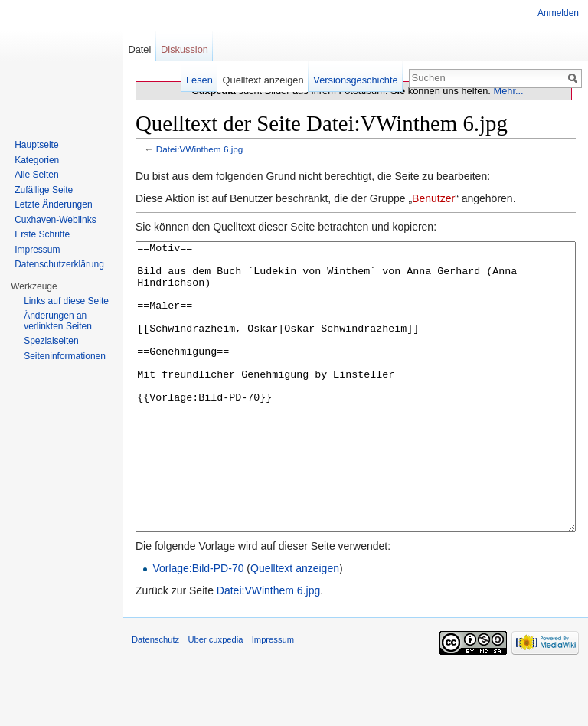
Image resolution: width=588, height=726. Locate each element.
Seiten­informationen (65, 356)
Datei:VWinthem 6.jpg (200, 149)
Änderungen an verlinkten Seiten (58, 321)
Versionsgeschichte (355, 80)
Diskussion (185, 49)
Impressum (37, 250)
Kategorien (37, 160)
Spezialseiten (51, 341)
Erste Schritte (42, 234)
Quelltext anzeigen (295, 626)
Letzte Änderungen (53, 204)
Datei (139, 49)
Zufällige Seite (44, 190)
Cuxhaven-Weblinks (56, 220)
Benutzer (433, 198)
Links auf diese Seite (66, 301)
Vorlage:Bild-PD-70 (198, 626)
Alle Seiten (36, 175)
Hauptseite (36, 145)
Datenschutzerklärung (59, 264)
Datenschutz (155, 697)
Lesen (199, 80)
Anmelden (558, 13)
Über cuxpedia (215, 697)
